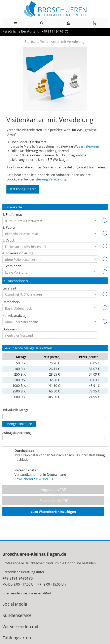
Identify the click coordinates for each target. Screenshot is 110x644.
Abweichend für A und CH (34, 479)
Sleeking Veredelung (51, 179)
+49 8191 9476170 (55, 31)
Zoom (55, 79)
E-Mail (46, 593)
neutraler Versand (50, 335)
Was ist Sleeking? (87, 146)
